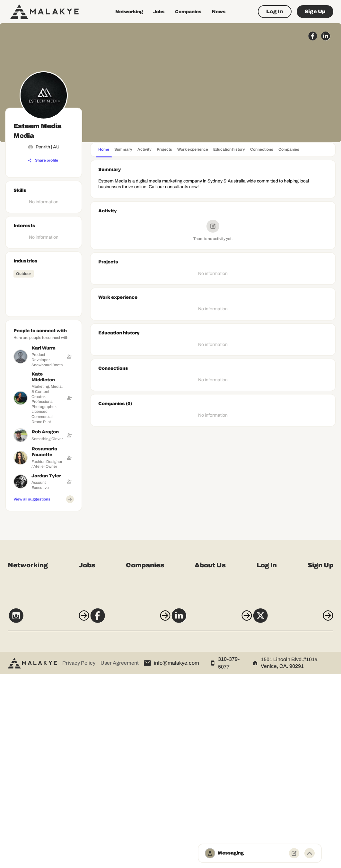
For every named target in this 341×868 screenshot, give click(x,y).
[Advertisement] (44, 610)
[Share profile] (43, 161)
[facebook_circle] (313, 36)
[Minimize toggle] (310, 853)
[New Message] (294, 853)
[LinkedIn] (214, 812)
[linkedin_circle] (326, 36)
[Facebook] (127, 812)
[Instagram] (40, 812)
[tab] (104, 150)
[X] (301, 812)
